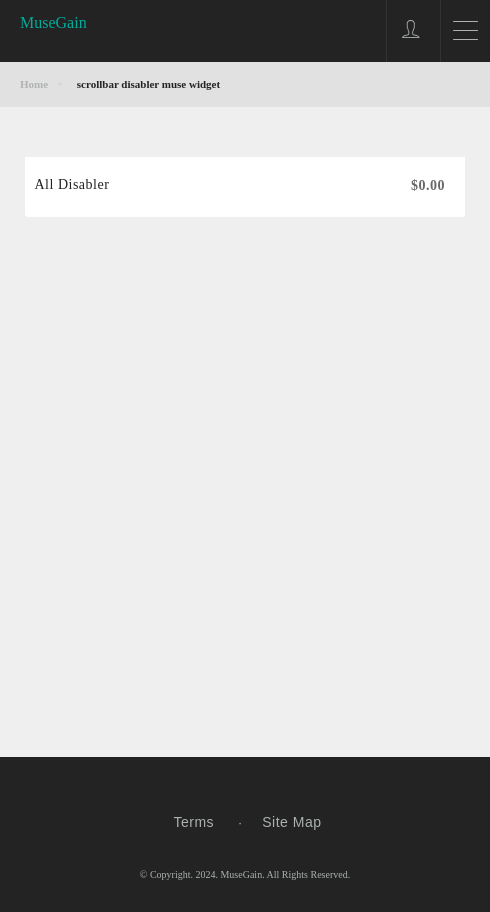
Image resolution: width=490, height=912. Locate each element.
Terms (194, 822)
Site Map (291, 822)
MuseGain (53, 22)
